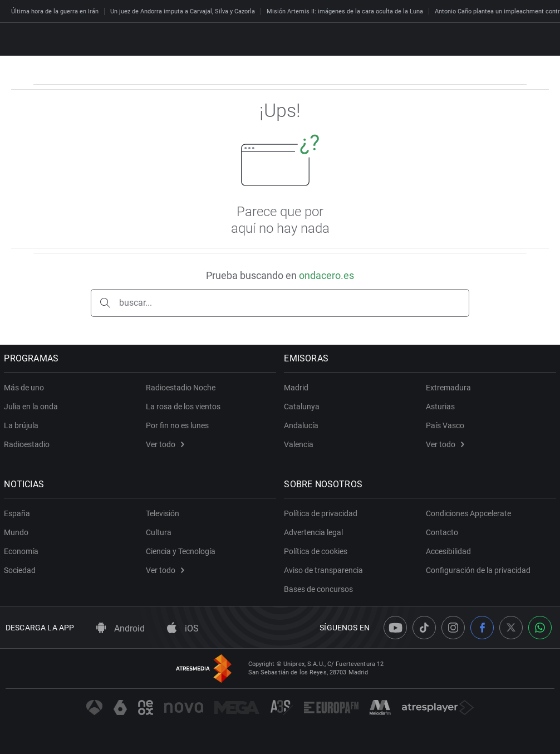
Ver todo (165, 444)
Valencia (300, 444)
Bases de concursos (320, 589)
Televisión (163, 513)
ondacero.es (326, 275)
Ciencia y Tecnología (181, 551)
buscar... (136, 303)
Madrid (298, 388)
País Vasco (445, 425)
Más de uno (26, 388)
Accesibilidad (448, 551)
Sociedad (21, 570)
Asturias (440, 407)
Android (121, 628)
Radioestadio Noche (181, 388)
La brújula (23, 425)
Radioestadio (28, 444)
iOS (183, 628)
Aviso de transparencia (325, 570)
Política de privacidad (322, 513)
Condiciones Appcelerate (468, 513)
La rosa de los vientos (183, 407)
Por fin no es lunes (177, 425)
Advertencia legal (315, 532)
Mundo (18, 532)
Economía (23, 551)
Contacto (442, 532)
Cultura (159, 532)
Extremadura (448, 388)
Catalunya (303, 407)
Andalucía (303, 425)
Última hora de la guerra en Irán (55, 11)
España (19, 513)
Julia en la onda (33, 407)
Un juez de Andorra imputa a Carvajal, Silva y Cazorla (183, 11)
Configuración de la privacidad (478, 570)
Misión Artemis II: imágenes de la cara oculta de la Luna (345, 11)
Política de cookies (317, 551)
